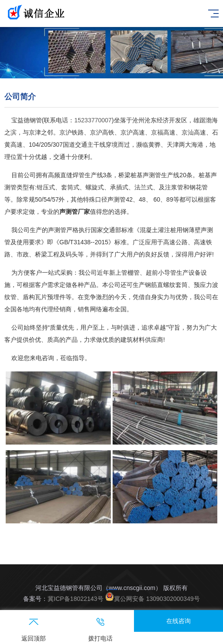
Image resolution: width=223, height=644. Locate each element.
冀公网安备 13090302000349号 (153, 599)
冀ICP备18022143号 (75, 599)
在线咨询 (178, 621)
